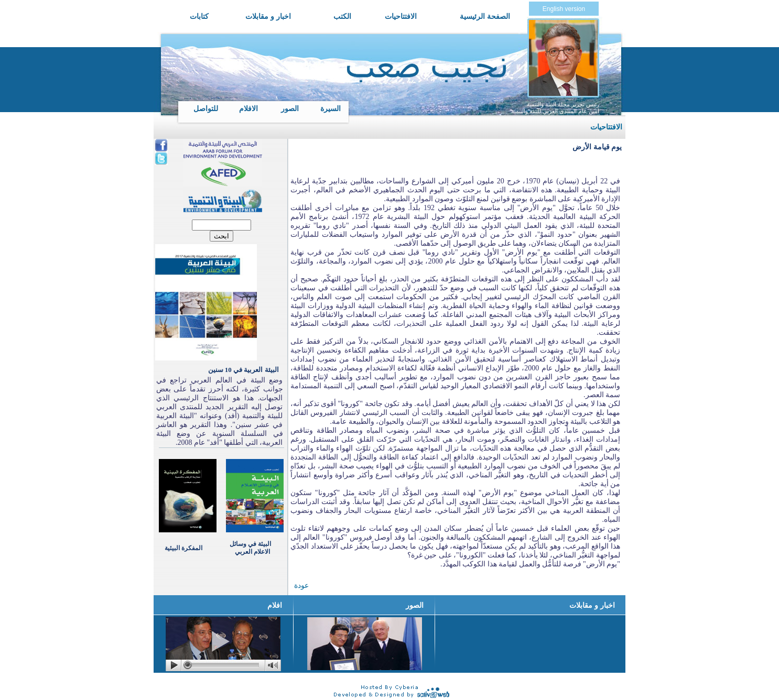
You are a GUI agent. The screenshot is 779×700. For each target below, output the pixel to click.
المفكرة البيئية (183, 548)
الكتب (342, 16)
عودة (301, 586)
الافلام (248, 108)
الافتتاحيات (401, 16)
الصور (290, 108)
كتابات (199, 16)
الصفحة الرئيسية (485, 16)
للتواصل (206, 108)
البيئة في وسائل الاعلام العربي (250, 548)
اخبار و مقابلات (268, 16)
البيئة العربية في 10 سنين (244, 370)
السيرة (331, 108)
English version (564, 9)
